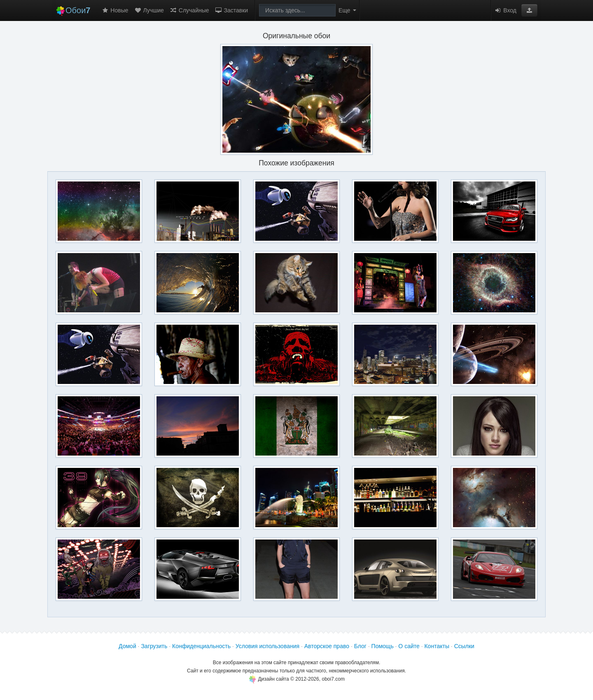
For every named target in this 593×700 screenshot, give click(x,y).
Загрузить (154, 646)
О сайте (409, 646)
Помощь (383, 646)
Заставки (232, 10)
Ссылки (464, 646)
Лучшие (149, 10)
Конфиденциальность (201, 646)
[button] (529, 10)
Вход (505, 10)
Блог (360, 646)
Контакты (437, 646)
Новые (115, 10)
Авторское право (327, 646)
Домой (127, 646)
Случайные (189, 10)
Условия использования (267, 646)
